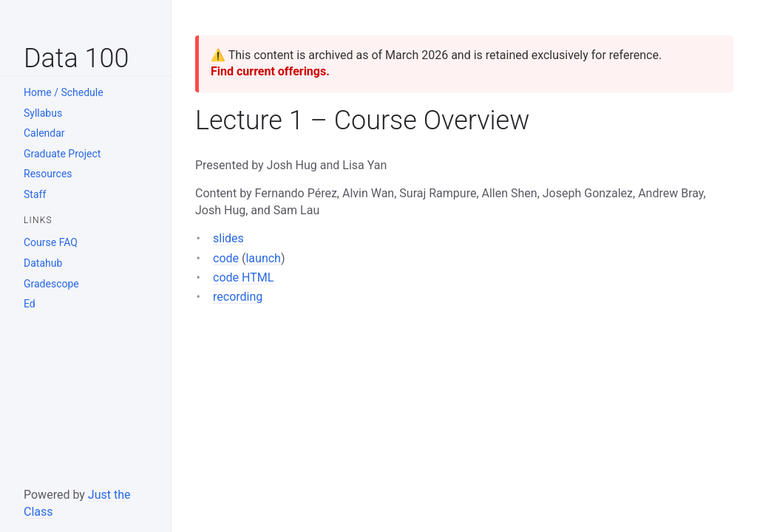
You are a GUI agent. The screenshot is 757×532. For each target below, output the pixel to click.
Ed (30, 304)
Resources (48, 174)
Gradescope (51, 284)
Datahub (43, 263)
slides (228, 238)
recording (238, 297)
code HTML (243, 277)
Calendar (44, 133)
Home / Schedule (64, 92)
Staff (35, 194)
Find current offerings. (270, 71)
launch (263, 258)
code (226, 258)
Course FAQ (51, 242)
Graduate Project (62, 154)
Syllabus (43, 113)
